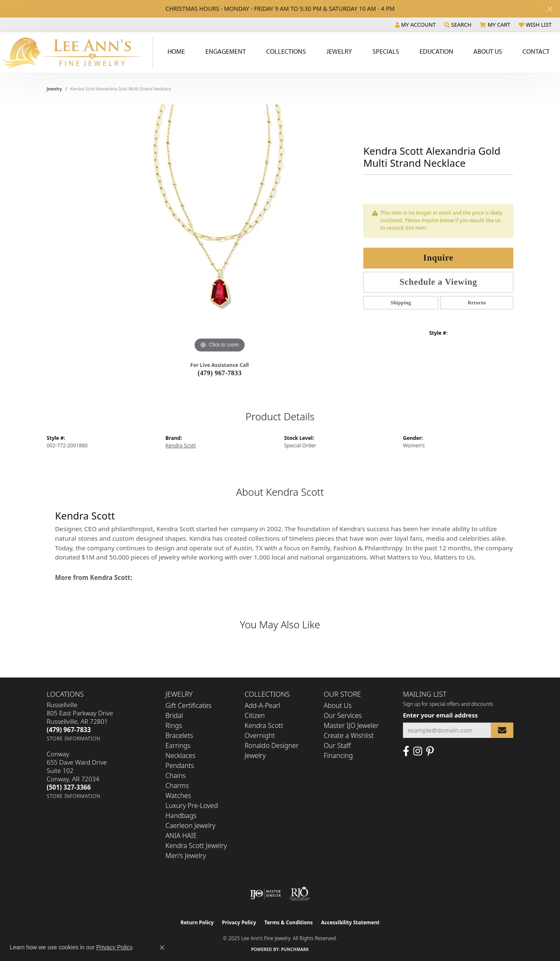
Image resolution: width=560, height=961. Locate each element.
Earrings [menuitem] (178, 745)
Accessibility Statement (350, 922)
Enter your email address (440, 715)
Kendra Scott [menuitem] (264, 725)
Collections (286, 51)
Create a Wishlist (349, 735)
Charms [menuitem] (177, 785)
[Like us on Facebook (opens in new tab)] (406, 751)
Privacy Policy (239, 922)
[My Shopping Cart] (495, 25)
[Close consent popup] (162, 948)
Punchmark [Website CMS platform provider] (295, 949)
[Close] (550, 9)
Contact (536, 51)
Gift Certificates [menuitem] (189, 705)
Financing (338, 755)
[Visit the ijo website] (266, 894)
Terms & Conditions (289, 922)
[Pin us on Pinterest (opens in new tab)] (430, 751)
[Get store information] (74, 739)
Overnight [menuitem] (260, 735)
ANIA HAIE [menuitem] (181, 836)
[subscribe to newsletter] (502, 730)
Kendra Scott (181, 445)
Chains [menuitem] (176, 775)
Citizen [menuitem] (255, 715)
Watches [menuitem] (178, 795)
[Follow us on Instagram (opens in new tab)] (418, 751)
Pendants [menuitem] (180, 765)
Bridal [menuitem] (174, 715)
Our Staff (337, 745)
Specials (386, 51)
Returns (477, 303)
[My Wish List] (535, 25)
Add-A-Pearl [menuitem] (262, 705)
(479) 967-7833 (220, 373)
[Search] (458, 25)
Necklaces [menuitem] (180, 755)
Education (436, 51)
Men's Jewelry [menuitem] (186, 856)
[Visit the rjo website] (300, 894)
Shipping (401, 303)
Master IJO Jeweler (351, 725)
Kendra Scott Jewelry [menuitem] (196, 846)
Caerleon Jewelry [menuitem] (190, 826)
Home (176, 51)
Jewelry (339, 51)
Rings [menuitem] (174, 725)
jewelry (54, 89)
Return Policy (197, 922)
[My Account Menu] (415, 25)
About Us (488, 51)
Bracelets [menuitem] (179, 735)
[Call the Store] (69, 730)
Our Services (343, 715)
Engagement (226, 51)
